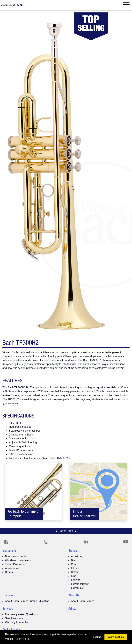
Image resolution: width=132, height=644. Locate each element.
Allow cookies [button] (116, 637)
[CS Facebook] (6, 542)
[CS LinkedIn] (86, 542)
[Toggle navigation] (126, 5)
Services (8, 609)
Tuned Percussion (15, 564)
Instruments (9, 551)
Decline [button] (97, 637)
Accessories (12, 568)
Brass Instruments (16, 556)
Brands (73, 551)
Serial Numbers (14, 618)
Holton (75, 572)
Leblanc (76, 580)
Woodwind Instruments (18, 560)
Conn (74, 564)
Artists (72, 609)
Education (8, 596)
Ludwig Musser (80, 584)
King (74, 576)
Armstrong (77, 556)
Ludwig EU (77, 588)
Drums (9, 572)
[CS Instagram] (46, 542)
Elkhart (75, 568)
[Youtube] (126, 542)
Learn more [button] (22, 639)
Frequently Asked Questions (21, 614)
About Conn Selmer (82, 601)
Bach (74, 560)
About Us (74, 596)
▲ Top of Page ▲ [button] (66, 531)
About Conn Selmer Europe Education (27, 601)
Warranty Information (17, 622)
